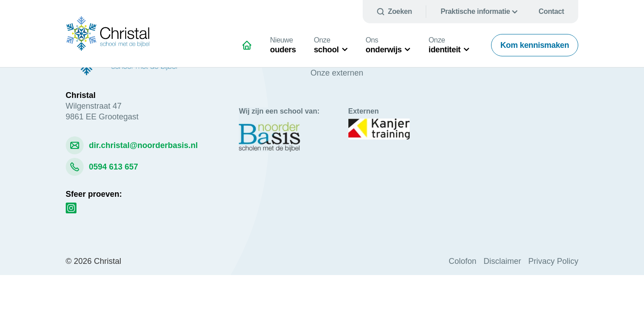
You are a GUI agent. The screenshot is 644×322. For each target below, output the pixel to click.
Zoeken (400, 11)
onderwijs (384, 45)
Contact (551, 11)
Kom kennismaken (535, 45)
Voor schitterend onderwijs (250, 49)
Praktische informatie (475, 11)
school (326, 45)
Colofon (462, 261)
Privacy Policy (553, 261)
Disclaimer (502, 261)
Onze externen (337, 73)
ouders (283, 45)
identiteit (444, 45)
